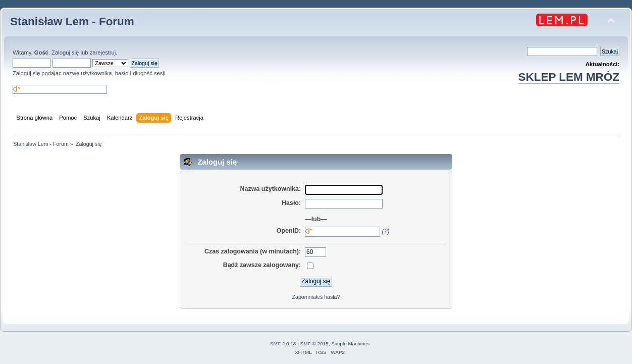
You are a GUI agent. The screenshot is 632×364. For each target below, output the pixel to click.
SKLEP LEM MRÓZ (569, 77)
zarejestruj (103, 53)
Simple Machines (350, 344)
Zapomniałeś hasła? (316, 297)
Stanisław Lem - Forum (72, 21)
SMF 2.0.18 (283, 344)
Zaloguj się (65, 53)
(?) (386, 231)
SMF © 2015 (314, 344)
